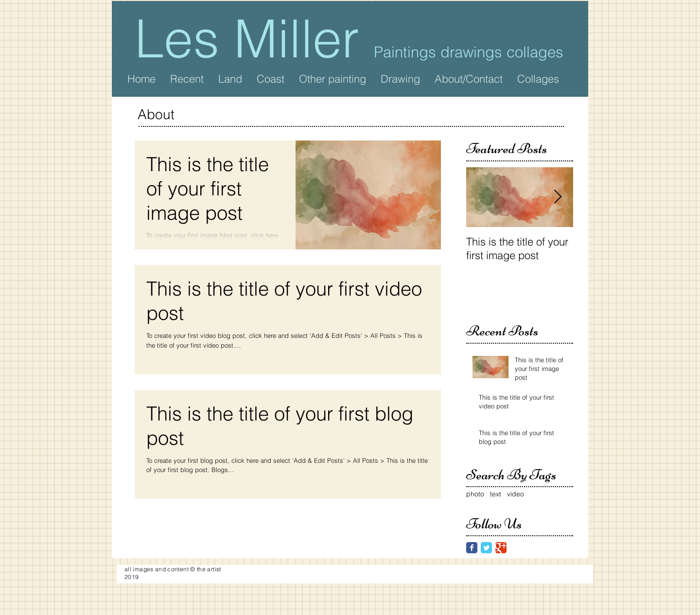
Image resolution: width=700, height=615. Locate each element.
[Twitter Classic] (486, 548)
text (496, 494)
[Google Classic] (501, 548)
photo (475, 494)
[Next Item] (558, 197)
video (516, 494)
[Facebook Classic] (472, 548)
